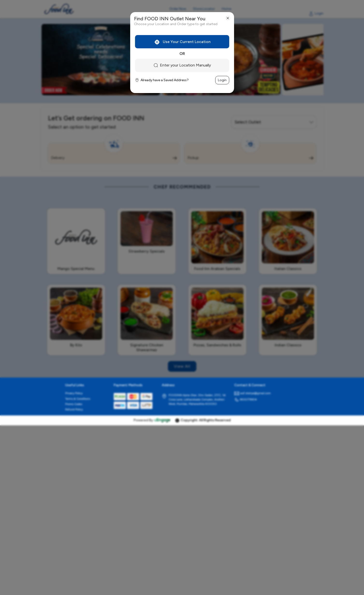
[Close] (228, 18)
